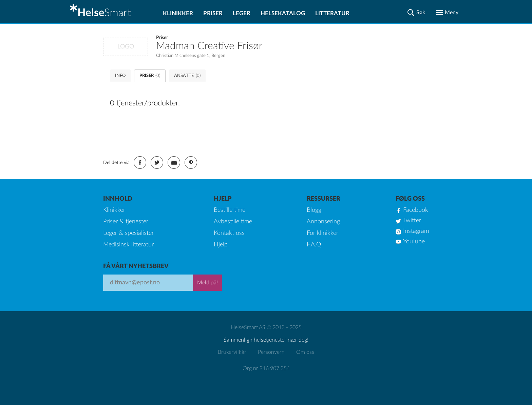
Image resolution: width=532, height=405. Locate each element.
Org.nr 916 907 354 (266, 368)
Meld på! (207, 283)
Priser (213, 13)
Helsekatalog (283, 13)
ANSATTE (187, 76)
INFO (120, 76)
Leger (242, 13)
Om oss (305, 352)
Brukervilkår (232, 352)
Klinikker (178, 13)
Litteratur (332, 13)
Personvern (271, 352)
